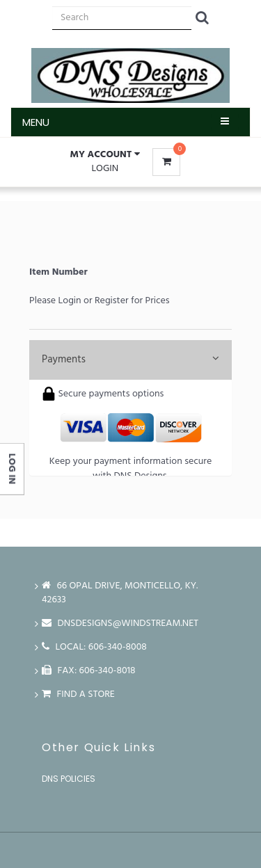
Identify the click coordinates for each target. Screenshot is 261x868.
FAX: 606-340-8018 (89, 671)
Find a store (78, 694)
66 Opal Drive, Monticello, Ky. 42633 (120, 593)
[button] (105, 155)
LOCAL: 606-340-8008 (94, 647)
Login (105, 169)
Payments (130, 360)
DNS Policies (69, 779)
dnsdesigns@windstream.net (120, 624)
